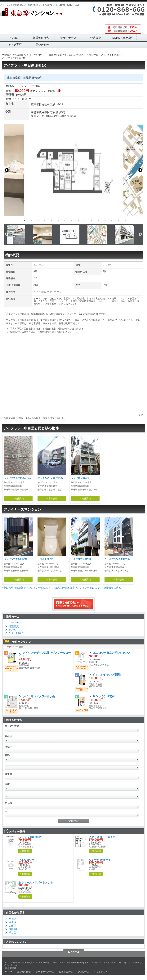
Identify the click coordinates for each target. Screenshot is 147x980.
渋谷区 (13, 933)
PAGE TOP (73, 952)
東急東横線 (38, 112)
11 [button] (92, 220)
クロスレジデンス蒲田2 (107, 675)
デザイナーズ (68, 38)
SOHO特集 (83, 972)
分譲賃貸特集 (66, 972)
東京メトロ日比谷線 (43, 116)
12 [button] (98, 220)
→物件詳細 (18, 499)
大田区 (13, 926)
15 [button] (118, 220)
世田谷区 (14, 929)
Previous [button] (7, 170)
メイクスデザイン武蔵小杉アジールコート (47, 654)
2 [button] (31, 220)
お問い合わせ (41, 45)
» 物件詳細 (25, 851)
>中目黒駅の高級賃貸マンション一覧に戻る (26, 588)
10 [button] (85, 220)
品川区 (13, 919)
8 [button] (72, 220)
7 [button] (65, 220)
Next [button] (140, 170)
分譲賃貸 (96, 38)
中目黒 (51, 104)
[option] (73, 170)
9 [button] (78, 220)
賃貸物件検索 (41, 38)
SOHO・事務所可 (123, 38)
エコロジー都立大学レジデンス (112, 653)
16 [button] (125, 220)
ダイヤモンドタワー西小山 (39, 696)
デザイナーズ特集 (45, 972)
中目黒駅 (50, 112)
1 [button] (25, 220)
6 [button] (58, 220)
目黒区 (43, 104)
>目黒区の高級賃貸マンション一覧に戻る (76, 588)
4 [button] (45, 220)
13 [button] (105, 220)
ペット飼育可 (14, 45)
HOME (14, 38)
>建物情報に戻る (111, 588)
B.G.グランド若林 (104, 696)
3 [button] (38, 220)
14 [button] (112, 220)
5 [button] (51, 220)
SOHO (12, 630)
